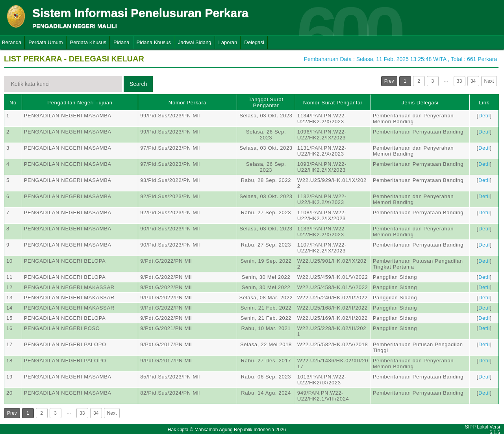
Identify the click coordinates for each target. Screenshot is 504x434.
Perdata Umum (45, 42)
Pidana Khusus (154, 42)
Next (489, 81)
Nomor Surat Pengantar (333, 103)
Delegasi (254, 42)
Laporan (228, 42)
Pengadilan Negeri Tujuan (80, 103)
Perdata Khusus (88, 42)
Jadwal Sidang (195, 42)
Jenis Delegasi (420, 103)
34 (473, 81)
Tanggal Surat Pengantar (266, 102)
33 (459, 81)
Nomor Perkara (188, 103)
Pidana (121, 42)
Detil (484, 116)
